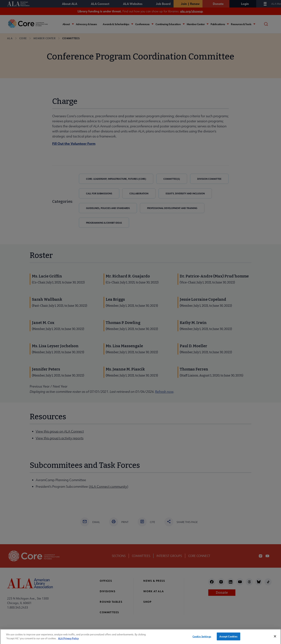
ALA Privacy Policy (68, 642)
